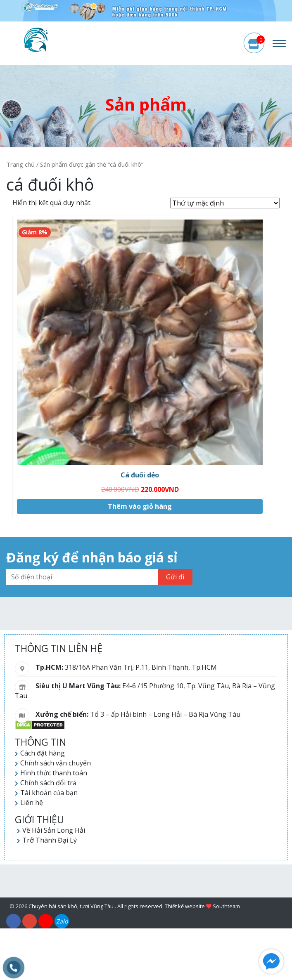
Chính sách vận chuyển (56, 763)
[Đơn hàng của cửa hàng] (225, 203)
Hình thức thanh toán (54, 773)
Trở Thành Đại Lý (50, 840)
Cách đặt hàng (43, 753)
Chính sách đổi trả (48, 783)
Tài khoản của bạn (49, 793)
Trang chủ (20, 164)
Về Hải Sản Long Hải (54, 830)
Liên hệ (32, 803)
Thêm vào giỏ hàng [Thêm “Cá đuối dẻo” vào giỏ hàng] (140, 506)
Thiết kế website (185, 906)
